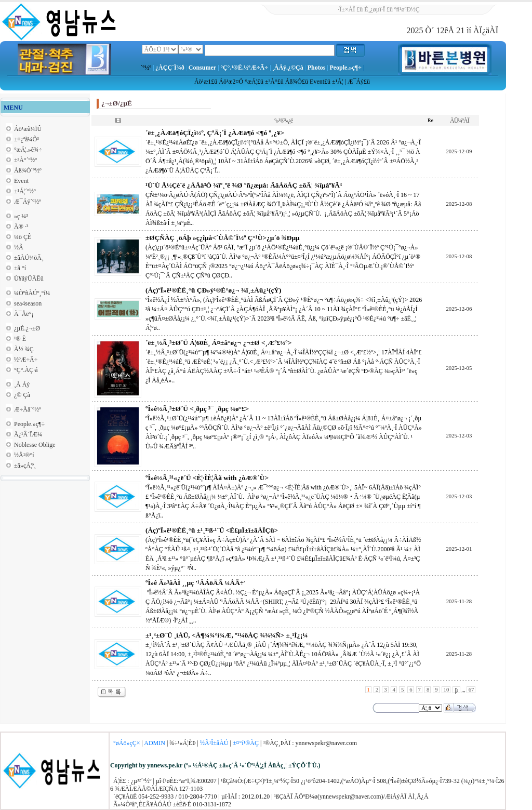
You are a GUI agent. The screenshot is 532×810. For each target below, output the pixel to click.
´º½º (146, 68)
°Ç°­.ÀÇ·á (26, 370)
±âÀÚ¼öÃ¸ (29, 258)
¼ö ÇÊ (23, 237)
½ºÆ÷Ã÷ (26, 360)
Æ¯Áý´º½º (28, 202)
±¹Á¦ (337, 82)
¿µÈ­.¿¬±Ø (27, 328)
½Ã (19, 247)
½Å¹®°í (24, 455)
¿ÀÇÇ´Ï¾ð (170, 68)
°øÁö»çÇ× (127, 743)
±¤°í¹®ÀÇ (246, 743)
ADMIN (155, 743)
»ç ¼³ (21, 216)
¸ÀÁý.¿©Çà (288, 68)
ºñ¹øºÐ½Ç (407, 9)
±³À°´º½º (25, 160)
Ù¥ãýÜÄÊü (29, 278)
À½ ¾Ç (24, 349)
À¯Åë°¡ (24, 314)
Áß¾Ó (294, 82)
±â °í (20, 268)
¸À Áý (22, 384)
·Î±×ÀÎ (346, 9)
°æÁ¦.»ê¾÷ (28, 150)
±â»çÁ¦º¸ (25, 466)
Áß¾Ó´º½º (28, 170)
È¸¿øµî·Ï (375, 9)
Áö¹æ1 (203, 82)
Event (317, 82)
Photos (317, 68)
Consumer (202, 68)
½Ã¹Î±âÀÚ (214, 743)
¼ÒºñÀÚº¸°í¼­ (32, 293)
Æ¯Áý (356, 82)
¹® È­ (20, 339)
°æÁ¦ (251, 82)
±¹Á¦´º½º (25, 191)
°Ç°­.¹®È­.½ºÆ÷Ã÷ (244, 68)
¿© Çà (22, 395)
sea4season (28, 303)
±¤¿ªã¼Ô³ (26, 139)
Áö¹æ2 (227, 82)
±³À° (271, 82)
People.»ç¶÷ (345, 68)
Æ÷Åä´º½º (28, 409)
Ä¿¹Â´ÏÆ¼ (28, 434)
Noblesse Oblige (35, 445)
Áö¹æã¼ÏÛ (28, 129)
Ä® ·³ (21, 227)
